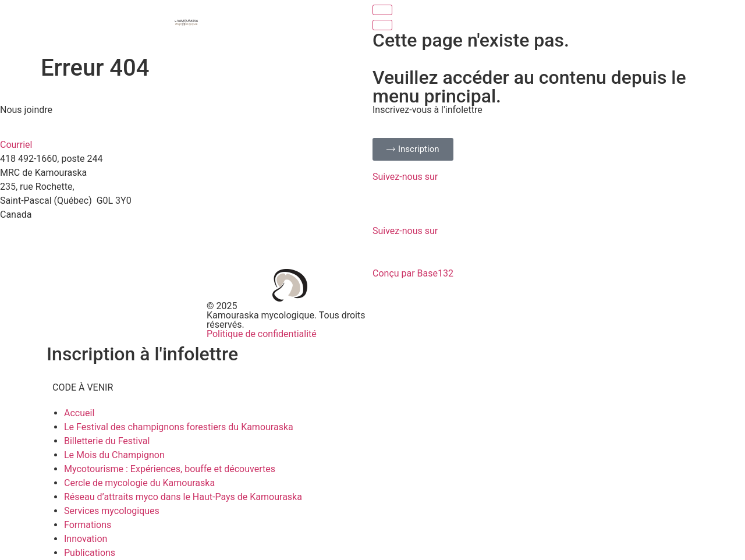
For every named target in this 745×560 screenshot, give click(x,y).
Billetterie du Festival (107, 441)
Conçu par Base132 (413, 273)
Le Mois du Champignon (114, 455)
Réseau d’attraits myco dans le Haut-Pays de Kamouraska (183, 497)
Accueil (79, 413)
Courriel (16, 145)
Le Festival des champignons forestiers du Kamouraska (179, 427)
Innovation (86, 539)
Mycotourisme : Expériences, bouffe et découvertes (170, 469)
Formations (88, 525)
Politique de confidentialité (262, 334)
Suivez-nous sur (405, 177)
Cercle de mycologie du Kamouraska (139, 483)
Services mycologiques (112, 511)
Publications (90, 553)
